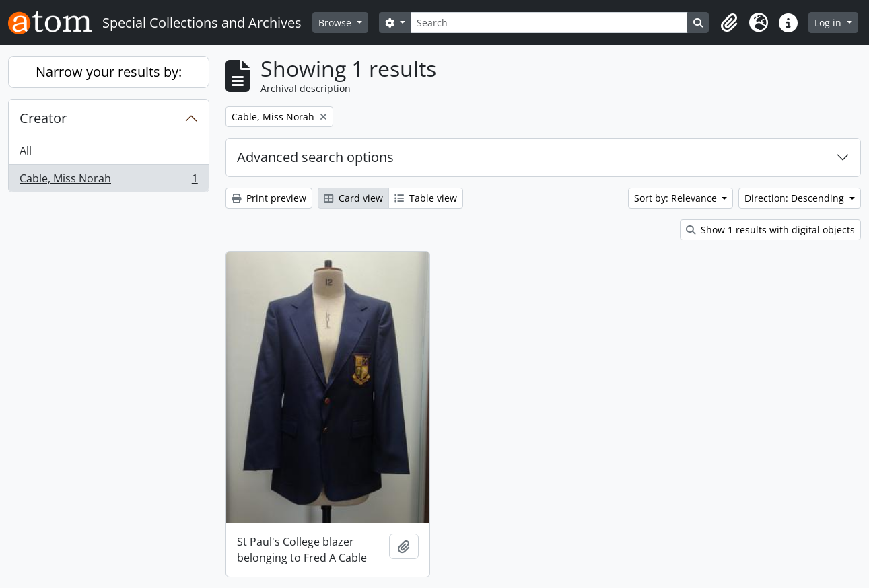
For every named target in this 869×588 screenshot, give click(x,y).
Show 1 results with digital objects (770, 230)
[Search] (550, 23)
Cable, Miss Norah (108, 181)
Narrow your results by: (109, 72)
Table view (426, 198)
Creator (43, 118)
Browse (336, 23)
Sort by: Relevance (677, 198)
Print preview (269, 198)
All (26, 151)
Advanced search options (315, 157)
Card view (353, 198)
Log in (829, 23)
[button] (729, 23)
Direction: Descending (796, 198)
